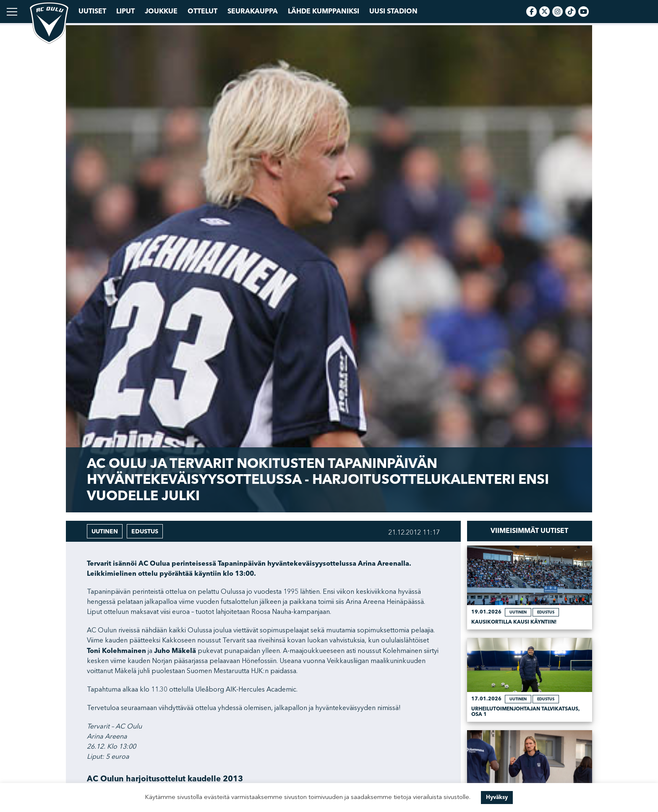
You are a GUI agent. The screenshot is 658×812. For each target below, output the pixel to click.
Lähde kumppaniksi (324, 11)
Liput (125, 11)
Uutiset (92, 11)
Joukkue (161, 11)
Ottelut (202, 11)
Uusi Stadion (393, 11)
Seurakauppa (253, 11)
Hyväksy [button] (497, 797)
